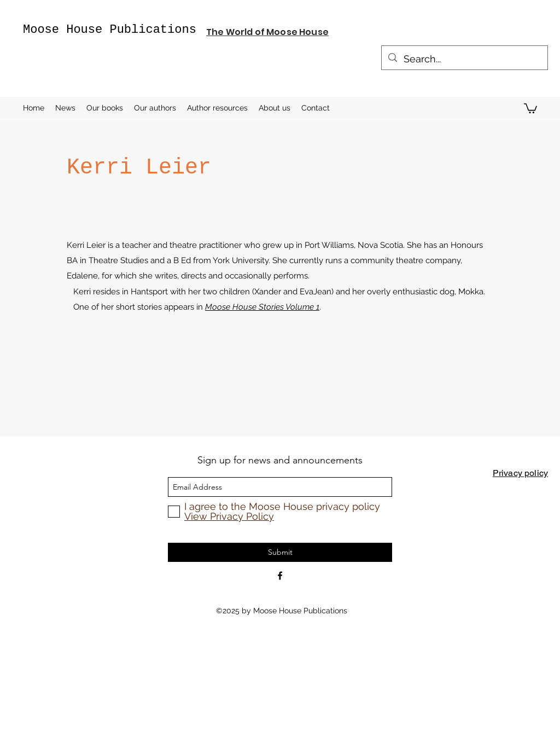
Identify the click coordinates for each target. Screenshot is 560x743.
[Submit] (280, 552)
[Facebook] (280, 576)
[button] (530, 108)
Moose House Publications (110, 30)
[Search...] (464, 59)
